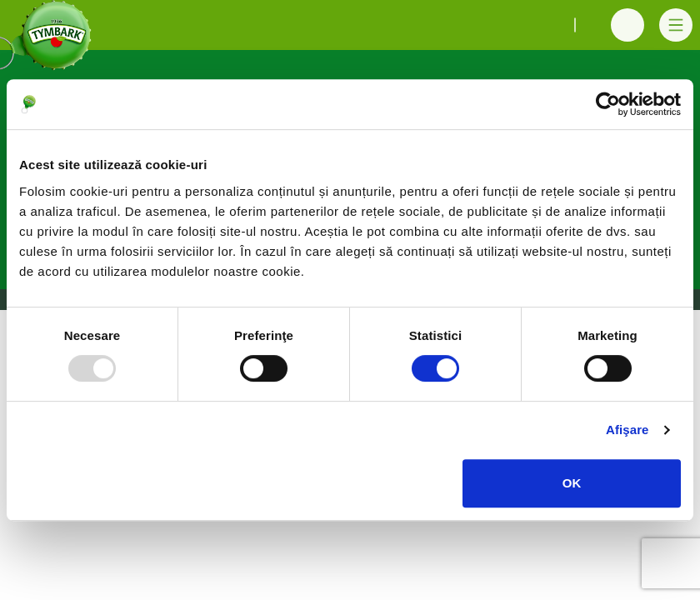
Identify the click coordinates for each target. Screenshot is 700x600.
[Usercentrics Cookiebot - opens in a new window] (608, 104)
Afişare (627, 430)
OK (572, 483)
